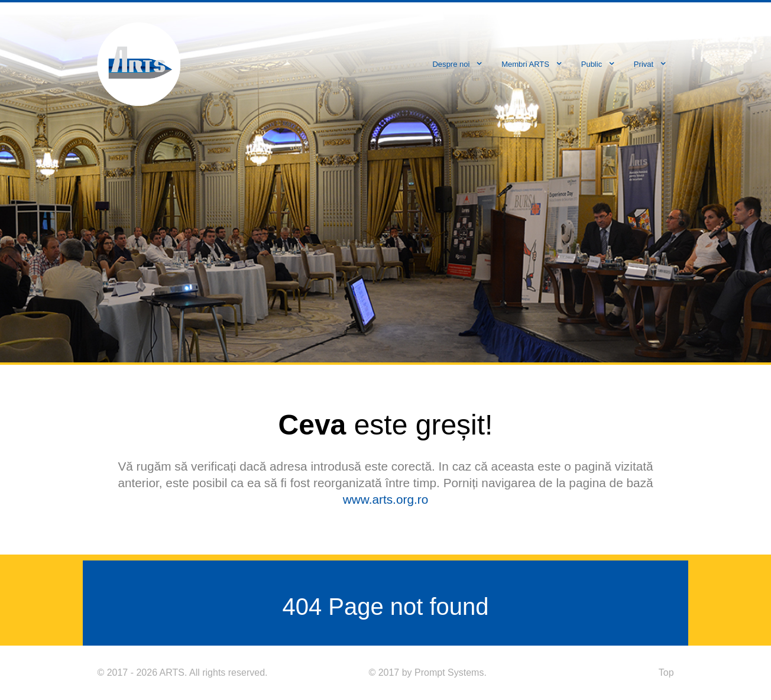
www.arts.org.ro (385, 499)
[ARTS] (139, 63)
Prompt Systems (449, 673)
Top (666, 673)
